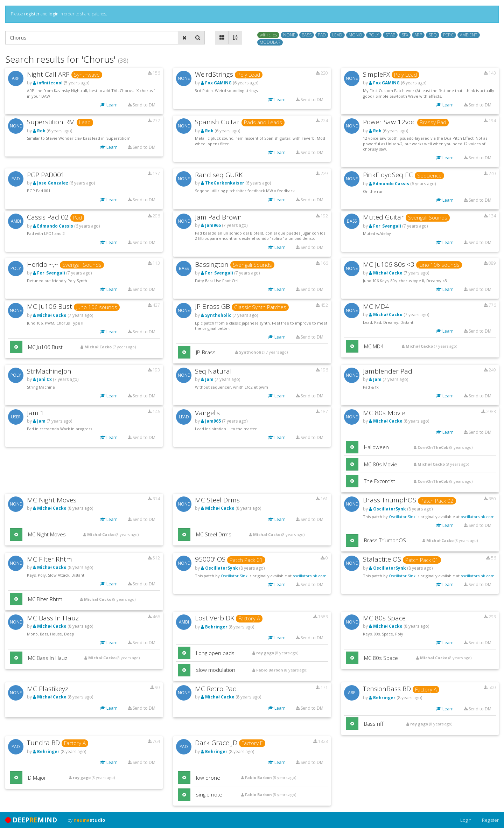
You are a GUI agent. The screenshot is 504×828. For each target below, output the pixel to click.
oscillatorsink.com (478, 517)
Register (490, 820)
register (32, 14)
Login (466, 820)
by (86, 820)
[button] (16, 347)
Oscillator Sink (402, 517)
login (54, 14)
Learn (109, 105)
